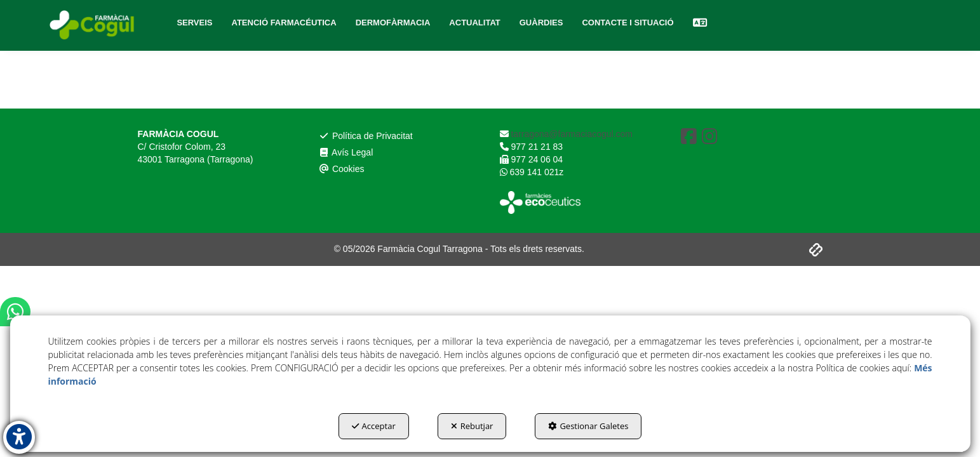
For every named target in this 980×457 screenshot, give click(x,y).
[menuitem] (194, 23)
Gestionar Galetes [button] (588, 426)
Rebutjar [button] (472, 426)
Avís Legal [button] (346, 152)
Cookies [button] (342, 169)
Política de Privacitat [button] (366, 136)
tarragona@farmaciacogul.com (571, 134)
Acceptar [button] (374, 426)
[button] (93, 25)
